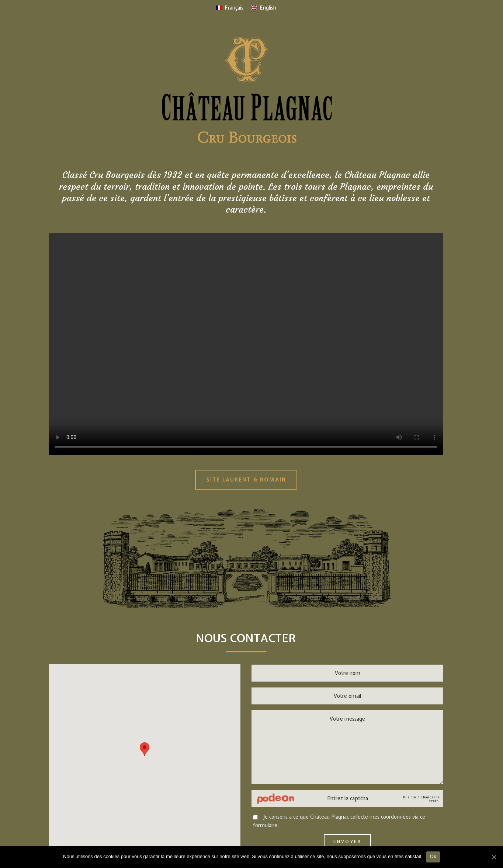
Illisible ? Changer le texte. (421, 799)
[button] (145, 749)
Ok (433, 856)
